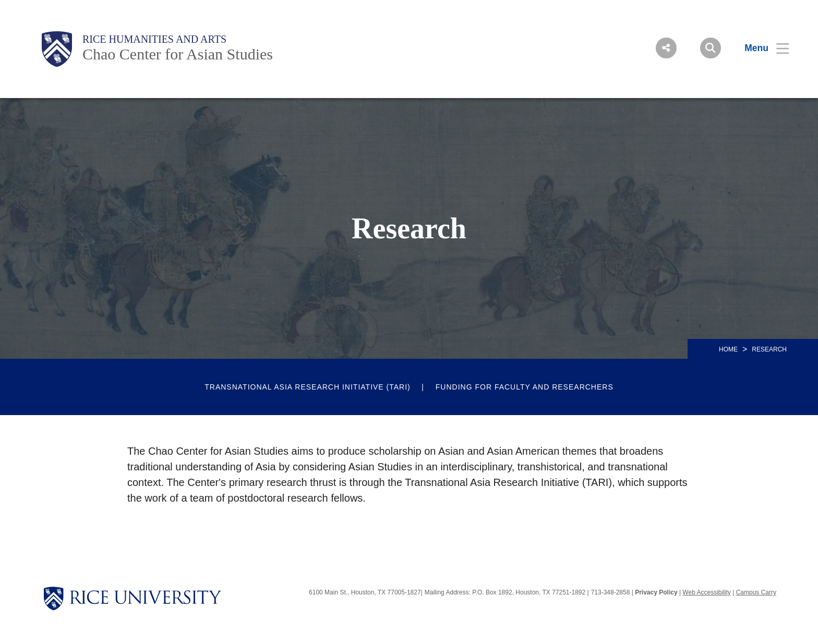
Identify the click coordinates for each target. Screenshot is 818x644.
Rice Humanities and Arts (154, 39)
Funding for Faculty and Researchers (525, 387)
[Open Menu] (760, 48)
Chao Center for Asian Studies (178, 54)
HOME (728, 349)
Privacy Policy (656, 592)
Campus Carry (756, 592)
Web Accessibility (706, 592)
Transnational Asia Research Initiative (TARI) (308, 387)
